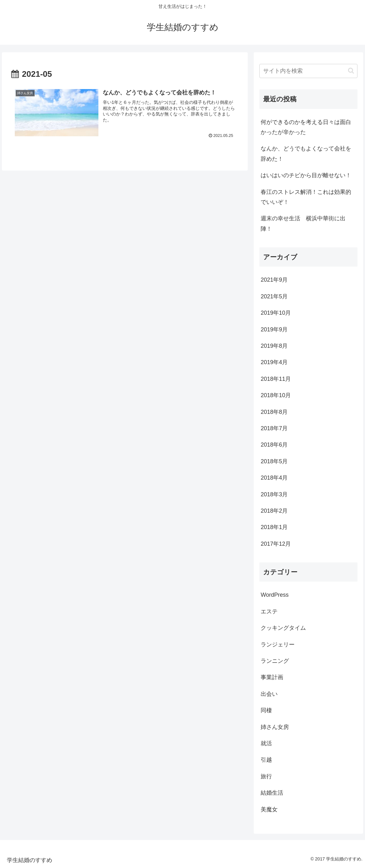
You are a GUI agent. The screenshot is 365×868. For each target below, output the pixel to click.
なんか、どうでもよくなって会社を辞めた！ (306, 154)
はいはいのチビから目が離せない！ (306, 175)
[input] (308, 71)
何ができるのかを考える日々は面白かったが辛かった (306, 127)
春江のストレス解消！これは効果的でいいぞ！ (306, 197)
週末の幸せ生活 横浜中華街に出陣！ (303, 223)
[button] (351, 71)
